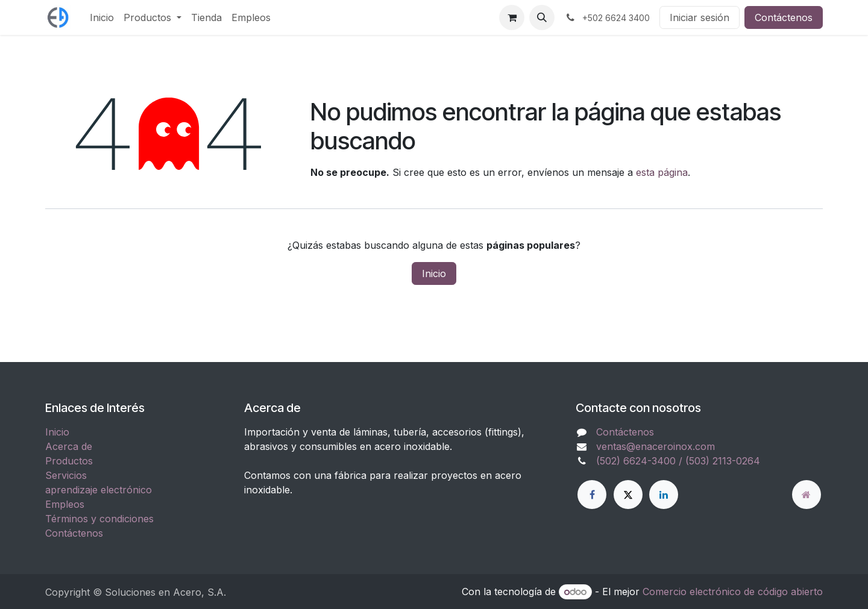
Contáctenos (784, 17)
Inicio (434, 273)
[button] (542, 17)
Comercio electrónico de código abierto (733, 592)
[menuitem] (102, 17)
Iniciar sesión (700, 17)
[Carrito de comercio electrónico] (512, 17)
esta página (662, 172)
